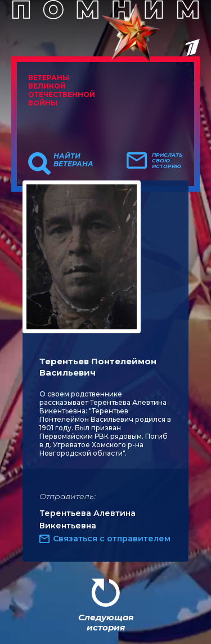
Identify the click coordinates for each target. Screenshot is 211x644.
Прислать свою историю (167, 161)
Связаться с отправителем (112, 539)
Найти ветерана (73, 160)
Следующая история (106, 622)
